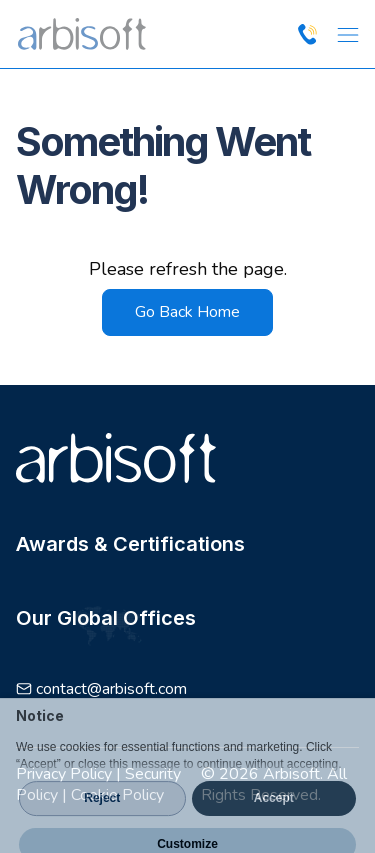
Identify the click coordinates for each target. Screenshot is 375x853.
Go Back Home (187, 312)
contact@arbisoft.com (111, 689)
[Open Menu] (347, 34)
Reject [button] (102, 817)
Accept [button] (274, 817)
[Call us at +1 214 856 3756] (307, 34)
